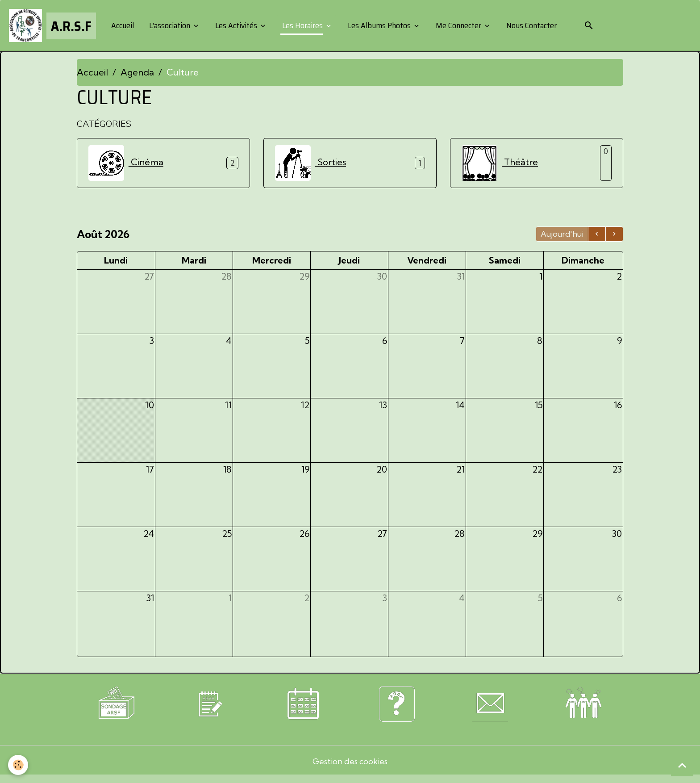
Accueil (124, 27)
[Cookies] (19, 764)
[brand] (54, 27)
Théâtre (500, 166)
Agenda (137, 75)
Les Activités (239, 27)
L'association (172, 27)
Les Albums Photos (382, 27)
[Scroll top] (682, 765)
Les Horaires (305, 27)
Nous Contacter (533, 27)
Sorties (310, 166)
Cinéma (126, 166)
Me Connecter (461, 27)
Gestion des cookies (350, 767)
